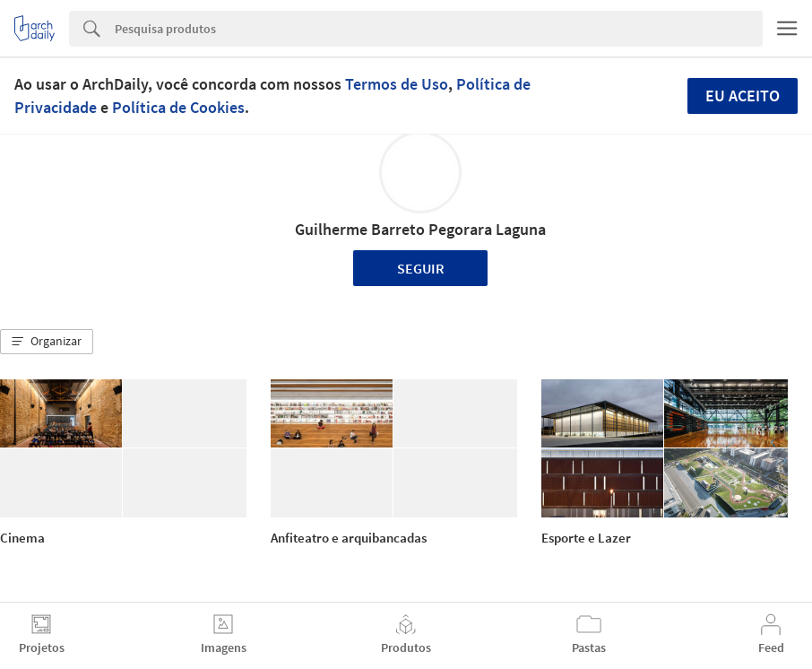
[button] (47, 342)
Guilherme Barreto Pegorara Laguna (420, 229)
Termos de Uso (397, 84)
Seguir (421, 268)
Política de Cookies (178, 107)
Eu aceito (743, 96)
